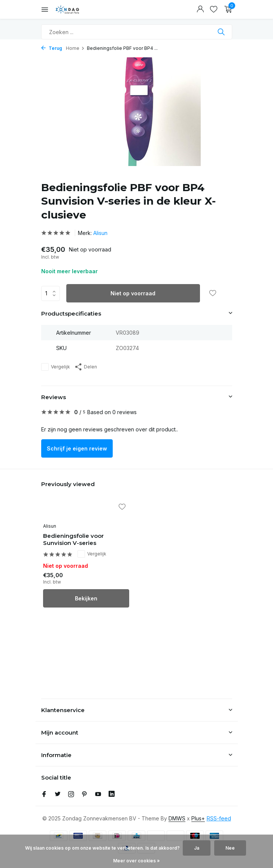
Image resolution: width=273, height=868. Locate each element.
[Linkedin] (112, 795)
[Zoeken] (137, 32)
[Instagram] (71, 795)
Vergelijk (56, 367)
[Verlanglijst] (214, 9)
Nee (230, 848)
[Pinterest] (85, 795)
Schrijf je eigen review (77, 448)
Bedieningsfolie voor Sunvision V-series (73, 540)
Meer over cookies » (136, 861)
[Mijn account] (200, 9)
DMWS (177, 818)
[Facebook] (44, 795)
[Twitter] (58, 795)
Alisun (100, 233)
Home (75, 48)
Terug (52, 48)
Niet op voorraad (133, 293)
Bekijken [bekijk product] (86, 598)
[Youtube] (98, 795)
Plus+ (198, 818)
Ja (197, 848)
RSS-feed (219, 818)
